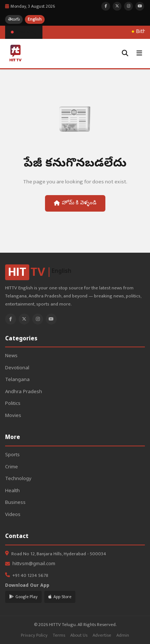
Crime (12, 467)
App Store (60, 597)
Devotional (17, 368)
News (11, 356)
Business (15, 503)
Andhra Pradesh (24, 392)
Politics (13, 404)
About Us (79, 635)
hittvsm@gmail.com (34, 564)
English (35, 19)
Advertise (102, 635)
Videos (13, 515)
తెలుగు (14, 19)
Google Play (23, 597)
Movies (13, 416)
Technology (18, 479)
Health (12, 491)
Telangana (17, 380)
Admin (123, 635)
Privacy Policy (34, 635)
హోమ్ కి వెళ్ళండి (75, 203)
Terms (59, 635)
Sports (12, 455)
